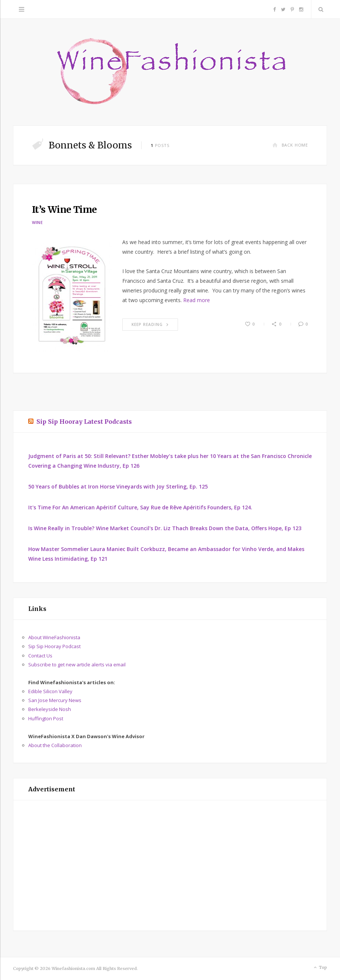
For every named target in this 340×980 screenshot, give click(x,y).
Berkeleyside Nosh (50, 709)
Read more (197, 300)
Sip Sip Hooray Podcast (54, 646)
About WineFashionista (54, 637)
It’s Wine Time (64, 209)
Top (320, 968)
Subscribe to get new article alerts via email (77, 664)
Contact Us (40, 656)
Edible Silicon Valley (50, 691)
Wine (38, 222)
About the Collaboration (55, 745)
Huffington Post (46, 718)
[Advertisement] (170, 865)
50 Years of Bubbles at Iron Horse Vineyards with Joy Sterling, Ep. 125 (118, 486)
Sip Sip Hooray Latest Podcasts (84, 422)
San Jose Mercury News (55, 700)
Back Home (290, 145)
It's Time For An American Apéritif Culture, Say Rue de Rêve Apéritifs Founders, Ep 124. (140, 507)
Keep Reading (150, 324)
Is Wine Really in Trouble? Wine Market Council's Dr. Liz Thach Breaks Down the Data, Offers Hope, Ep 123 (165, 528)
